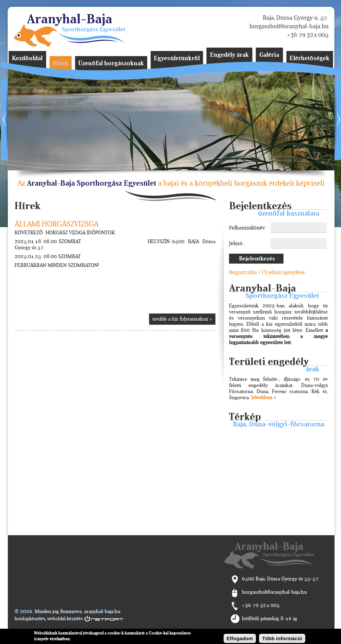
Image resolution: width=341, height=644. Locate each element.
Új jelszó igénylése (283, 272)
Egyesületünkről (177, 58)
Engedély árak (229, 55)
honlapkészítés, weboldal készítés (49, 619)
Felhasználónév (248, 228)
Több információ (282, 638)
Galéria (269, 55)
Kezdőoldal (27, 58)
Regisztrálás (243, 272)
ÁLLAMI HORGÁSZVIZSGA (56, 224)
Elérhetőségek (310, 58)
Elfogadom (240, 638)
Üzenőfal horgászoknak (111, 63)
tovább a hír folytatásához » (182, 319)
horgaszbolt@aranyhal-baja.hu (289, 26)
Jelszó (237, 243)
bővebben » (264, 398)
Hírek (61, 63)
